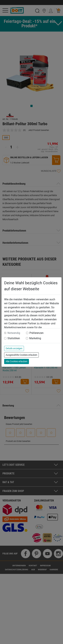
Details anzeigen (14, 348)
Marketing (35, 338)
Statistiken (14, 338)
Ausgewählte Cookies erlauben (21, 355)
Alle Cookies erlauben (17, 361)
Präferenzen (36, 333)
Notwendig (14, 333)
